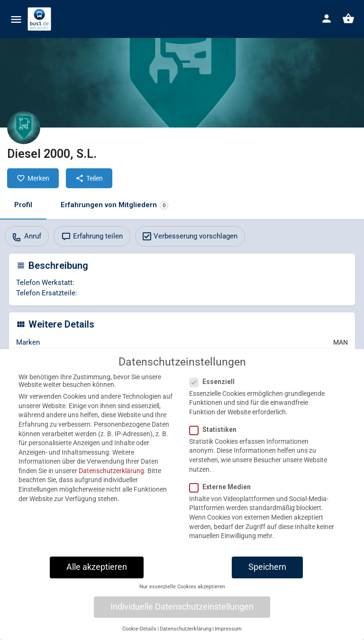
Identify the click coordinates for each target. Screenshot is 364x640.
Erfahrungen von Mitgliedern (114, 205)
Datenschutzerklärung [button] (186, 635)
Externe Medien (223, 493)
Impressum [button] (228, 635)
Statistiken (216, 435)
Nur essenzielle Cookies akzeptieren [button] (182, 593)
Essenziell (215, 387)
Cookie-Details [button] (139, 635)
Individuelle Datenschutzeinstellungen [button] (182, 613)
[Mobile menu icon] (16, 19)
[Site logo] (41, 19)
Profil (23, 205)
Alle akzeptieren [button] (97, 573)
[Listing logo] (24, 128)
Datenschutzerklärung (111, 476)
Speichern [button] (267, 573)
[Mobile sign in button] (327, 18)
